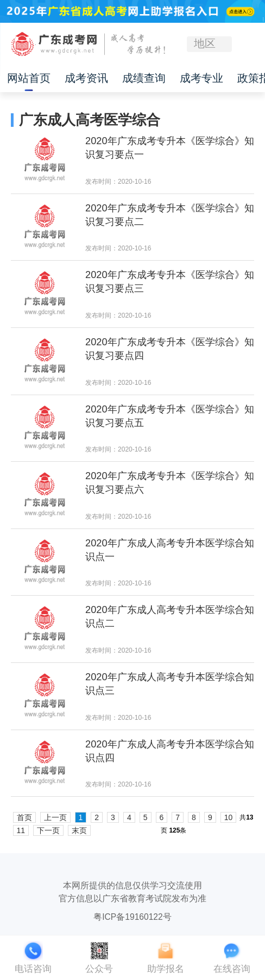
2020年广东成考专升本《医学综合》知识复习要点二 (170, 215)
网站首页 (29, 78)
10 (229, 817)
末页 (79, 830)
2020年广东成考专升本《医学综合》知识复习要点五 (170, 416)
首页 (24, 817)
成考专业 (201, 78)
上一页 (55, 817)
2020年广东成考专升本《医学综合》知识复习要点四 (170, 349)
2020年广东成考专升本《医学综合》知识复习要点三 (170, 282)
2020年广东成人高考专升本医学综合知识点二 (170, 617)
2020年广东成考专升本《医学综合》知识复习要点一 (170, 148)
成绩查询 (144, 78)
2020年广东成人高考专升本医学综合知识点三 (170, 684)
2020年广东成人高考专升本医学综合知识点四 (170, 751)
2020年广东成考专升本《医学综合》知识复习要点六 (170, 483)
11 (21, 830)
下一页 (48, 830)
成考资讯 (86, 78)
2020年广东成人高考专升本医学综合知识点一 (170, 550)
